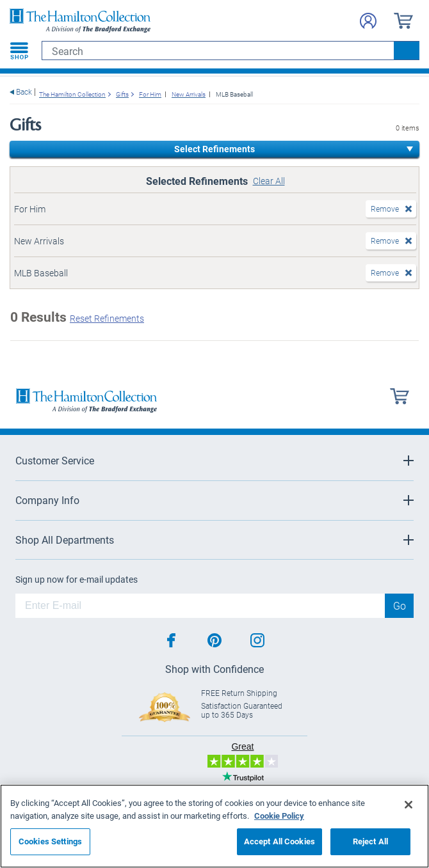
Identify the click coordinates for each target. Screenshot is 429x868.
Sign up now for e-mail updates (77, 580)
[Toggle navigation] (19, 51)
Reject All (370, 841)
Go (400, 605)
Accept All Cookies (279, 841)
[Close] (409, 805)
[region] (214, 826)
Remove (385, 209)
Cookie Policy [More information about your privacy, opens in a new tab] (279, 816)
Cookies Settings (50, 841)
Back (24, 92)
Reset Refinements (107, 318)
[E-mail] (200, 606)
